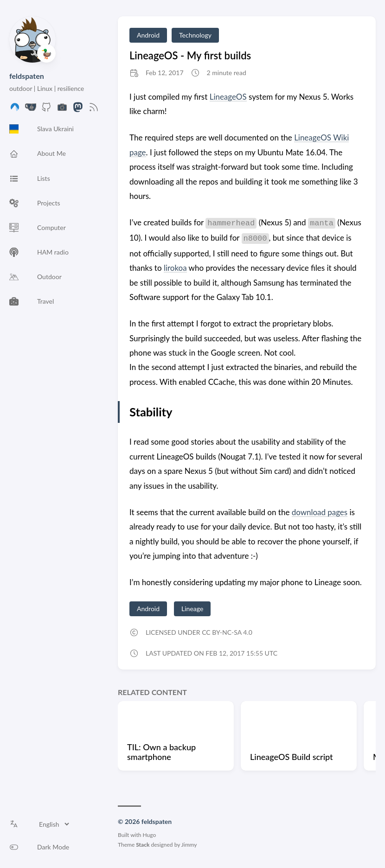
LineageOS (228, 97)
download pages (320, 512)
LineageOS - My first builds (190, 55)
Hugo (150, 835)
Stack (143, 845)
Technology (195, 35)
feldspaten (27, 76)
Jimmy (189, 845)
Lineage (192, 609)
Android (148, 35)
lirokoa (175, 268)
